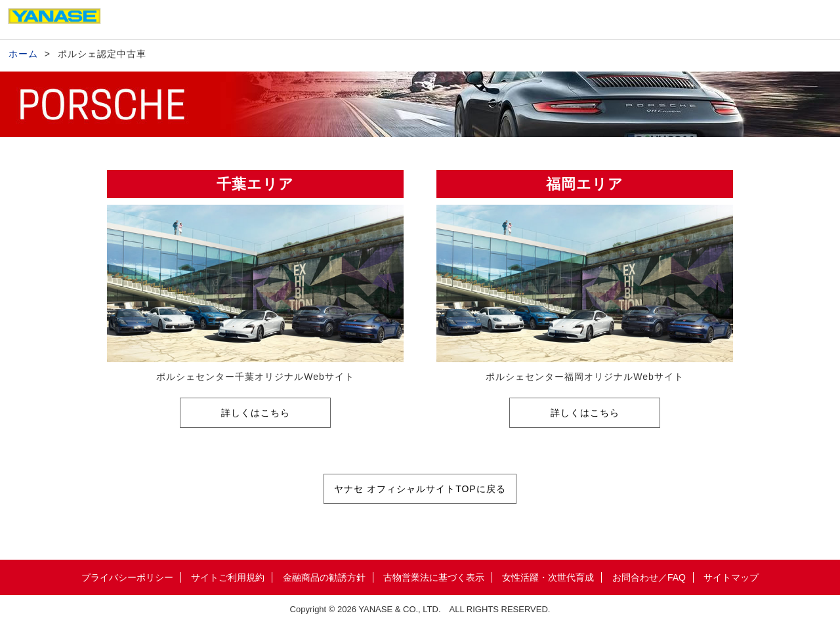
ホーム (23, 54)
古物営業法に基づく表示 (434, 577)
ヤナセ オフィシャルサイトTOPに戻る (420, 489)
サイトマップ (731, 577)
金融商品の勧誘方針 (324, 577)
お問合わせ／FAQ (649, 577)
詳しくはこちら (256, 413)
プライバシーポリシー (127, 577)
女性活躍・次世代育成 (548, 577)
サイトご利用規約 (228, 577)
